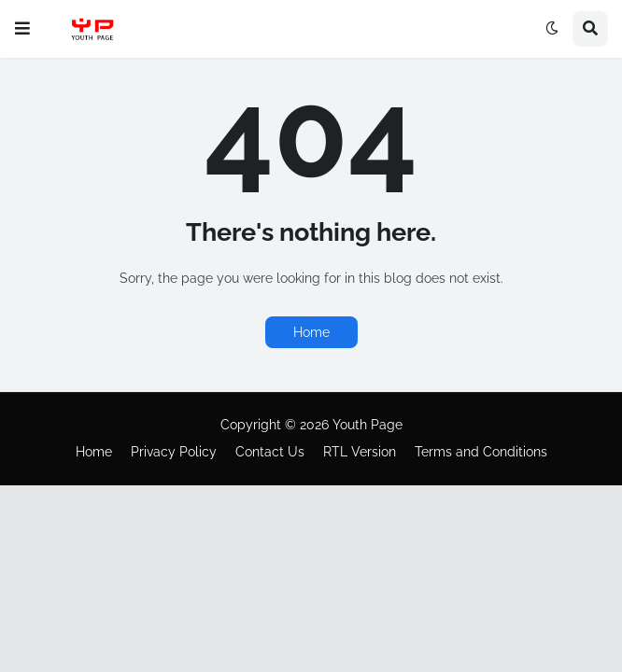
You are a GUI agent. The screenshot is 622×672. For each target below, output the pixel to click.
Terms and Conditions (481, 452)
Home (311, 332)
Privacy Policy (174, 452)
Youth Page (368, 425)
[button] (22, 29)
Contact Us (270, 452)
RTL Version (360, 452)
